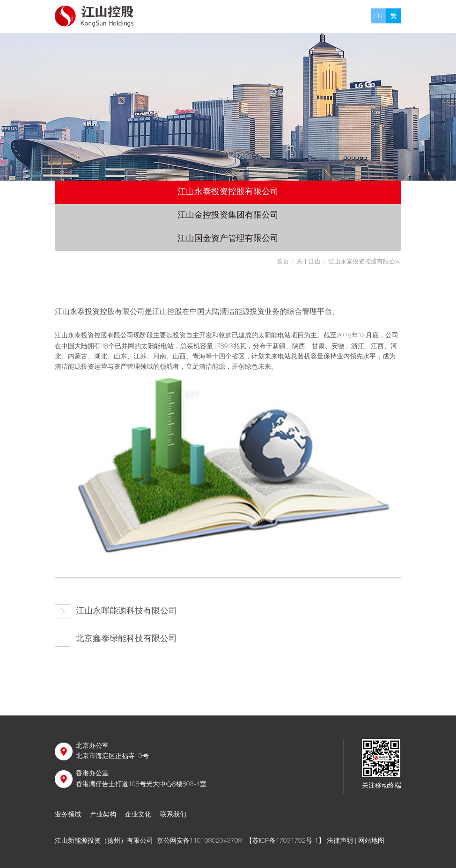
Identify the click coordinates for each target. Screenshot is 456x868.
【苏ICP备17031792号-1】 (285, 841)
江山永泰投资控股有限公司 (228, 192)
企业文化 (138, 815)
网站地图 (371, 841)
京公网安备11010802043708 (199, 841)
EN (378, 17)
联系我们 (173, 815)
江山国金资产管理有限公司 (228, 239)
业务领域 (68, 815)
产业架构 (103, 815)
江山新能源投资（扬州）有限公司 (104, 841)
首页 (283, 262)
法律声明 (340, 841)
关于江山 (309, 262)
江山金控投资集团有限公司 (228, 216)
